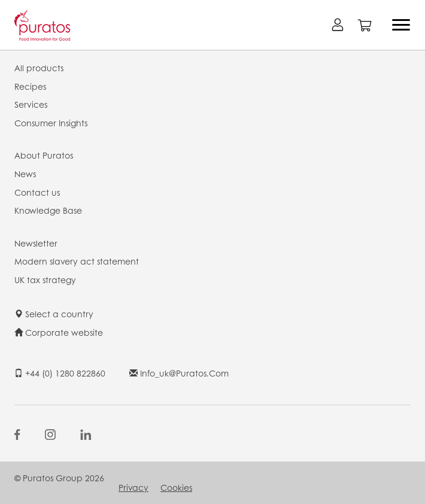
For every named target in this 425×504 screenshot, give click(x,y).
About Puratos (44, 155)
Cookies (176, 487)
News (25, 174)
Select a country (54, 314)
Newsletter (36, 243)
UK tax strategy (45, 280)
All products (39, 68)
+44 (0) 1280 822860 (60, 373)
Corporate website (59, 332)
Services (31, 104)
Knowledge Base (48, 210)
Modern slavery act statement (77, 261)
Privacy (133, 487)
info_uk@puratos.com (179, 373)
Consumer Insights (51, 123)
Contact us (37, 192)
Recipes (30, 86)
